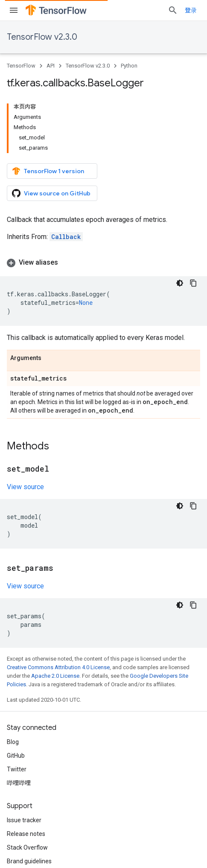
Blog (13, 678)
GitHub (16, 692)
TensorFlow (21, 66)
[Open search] (192, 10)
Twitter (17, 706)
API (51, 66)
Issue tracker (24, 756)
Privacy (42, 842)
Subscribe (141, 860)
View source (25, 423)
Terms (16, 842)
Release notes (26, 770)
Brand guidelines (29, 797)
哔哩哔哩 (19, 719)
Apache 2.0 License (55, 612)
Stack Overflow (27, 784)
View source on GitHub (51, 140)
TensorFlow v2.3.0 (42, 37)
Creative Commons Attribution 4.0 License (58, 604)
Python (129, 66)
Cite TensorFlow (28, 811)
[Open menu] (14, 10)
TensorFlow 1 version (48, 118)
